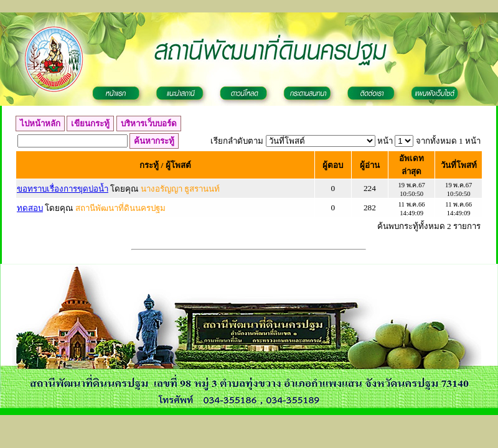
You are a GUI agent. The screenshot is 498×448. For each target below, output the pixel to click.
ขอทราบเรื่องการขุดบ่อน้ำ (63, 189)
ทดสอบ (30, 208)
